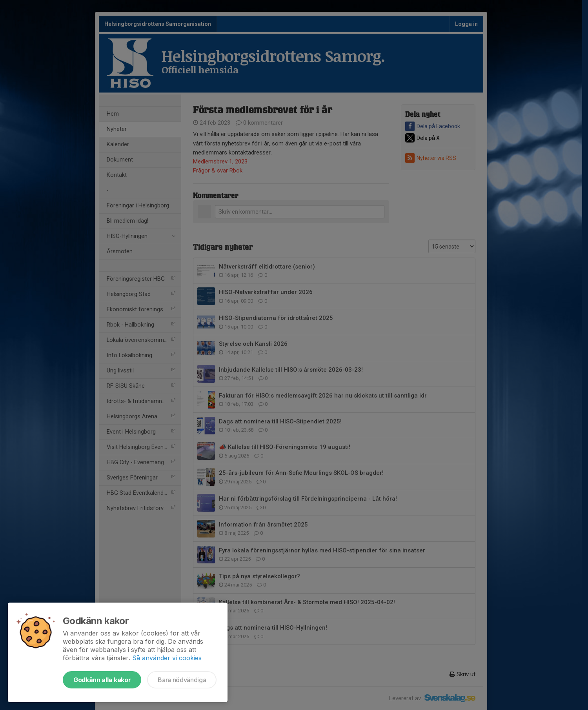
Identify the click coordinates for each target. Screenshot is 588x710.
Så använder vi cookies (167, 658)
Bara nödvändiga (182, 680)
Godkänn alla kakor (102, 680)
